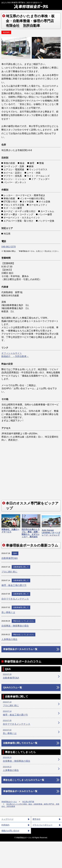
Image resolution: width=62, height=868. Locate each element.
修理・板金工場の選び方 (14, 585)
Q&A (15, 553)
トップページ (7, 819)
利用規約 (5, 825)
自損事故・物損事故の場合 (15, 626)
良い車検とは (8, 612)
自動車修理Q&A (10, 558)
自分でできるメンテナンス (15, 599)
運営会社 (36, 819)
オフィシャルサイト (12, 353)
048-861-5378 (9, 247)
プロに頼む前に (9, 572)
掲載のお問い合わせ (10, 831)
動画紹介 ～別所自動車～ (15, 356)
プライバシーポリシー (42, 825)
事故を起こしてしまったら (24, 621)
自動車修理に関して (21, 567)
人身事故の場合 (9, 639)
